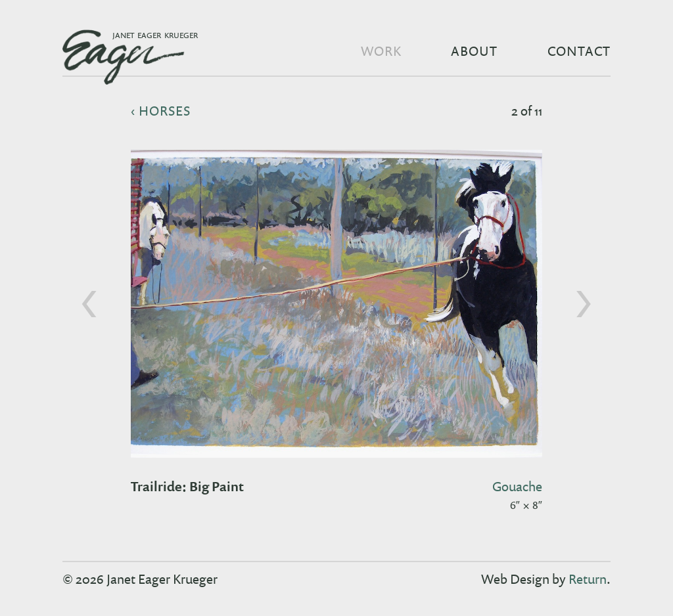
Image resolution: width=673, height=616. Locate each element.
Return (588, 579)
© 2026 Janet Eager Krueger (140, 579)
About (474, 51)
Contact (579, 51)
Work (381, 51)
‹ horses (161, 110)
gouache (517, 486)
